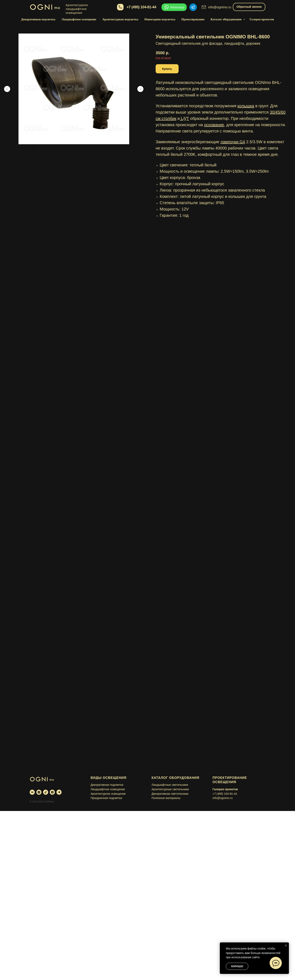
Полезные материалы (166, 798)
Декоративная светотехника (170, 794)
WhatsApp (177, 7)
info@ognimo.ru (220, 7)
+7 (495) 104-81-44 (141, 7)
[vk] (32, 792)
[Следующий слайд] (140, 89)
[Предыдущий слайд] (7, 89)
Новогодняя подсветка (160, 19)
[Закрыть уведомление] (286, 945)
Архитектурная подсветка (120, 19)
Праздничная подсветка (106, 798)
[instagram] (39, 792)
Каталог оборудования (227, 19)
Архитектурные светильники (170, 789)
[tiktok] (46, 792)
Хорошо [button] (237, 966)
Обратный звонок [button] (249, 7)
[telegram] (59, 792)
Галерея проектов (262, 19)
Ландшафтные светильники (170, 785)
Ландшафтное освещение (79, 19)
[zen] (52, 792)
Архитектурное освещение (108, 794)
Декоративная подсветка (38, 19)
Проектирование (193, 19)
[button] (167, 69)
